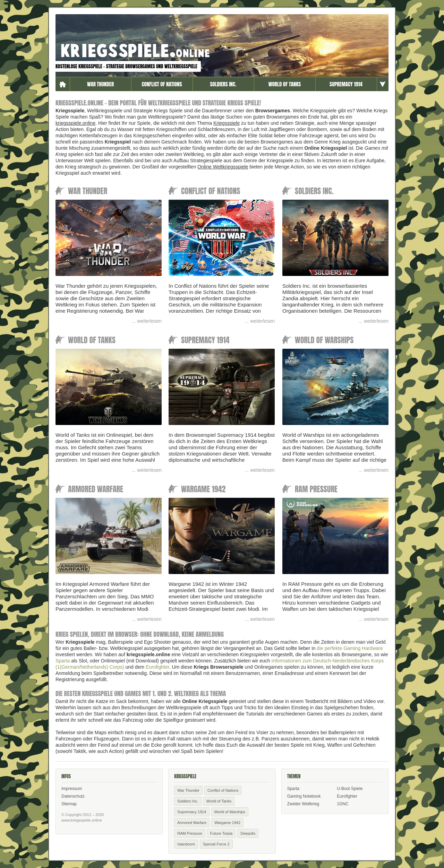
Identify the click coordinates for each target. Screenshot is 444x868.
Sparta (63, 661)
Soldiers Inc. (223, 84)
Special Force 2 (216, 844)
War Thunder (100, 84)
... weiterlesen (147, 321)
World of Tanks (285, 84)
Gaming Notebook (304, 796)
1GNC (343, 804)
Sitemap (69, 804)
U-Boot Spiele (350, 789)
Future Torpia (221, 833)
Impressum (72, 789)
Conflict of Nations (162, 84)
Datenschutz (73, 796)
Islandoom (186, 844)
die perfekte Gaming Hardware (350, 648)
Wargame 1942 (227, 823)
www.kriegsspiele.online (82, 820)
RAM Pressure (190, 833)
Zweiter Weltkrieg (303, 804)
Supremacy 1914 (346, 84)
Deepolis (248, 833)
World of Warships (230, 812)
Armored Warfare (192, 823)
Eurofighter (157, 667)
